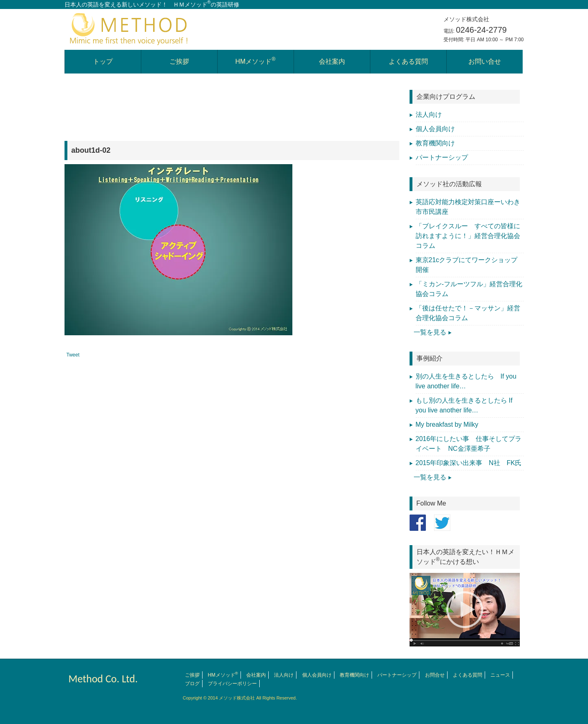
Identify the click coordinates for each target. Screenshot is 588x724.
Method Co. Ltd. (103, 679)
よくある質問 (408, 61)
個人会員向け (435, 129)
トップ (103, 61)
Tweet (73, 355)
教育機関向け (435, 143)
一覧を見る (430, 332)
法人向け (429, 115)
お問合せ (435, 675)
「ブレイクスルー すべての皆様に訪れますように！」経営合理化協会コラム (468, 236)
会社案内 (332, 61)
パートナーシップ (442, 157)
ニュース (500, 675)
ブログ (192, 684)
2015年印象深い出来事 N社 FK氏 (472, 463)
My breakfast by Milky (447, 424)
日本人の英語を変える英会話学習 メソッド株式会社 (130, 28)
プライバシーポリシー (232, 684)
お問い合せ (485, 61)
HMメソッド (255, 61)
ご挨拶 (179, 61)
